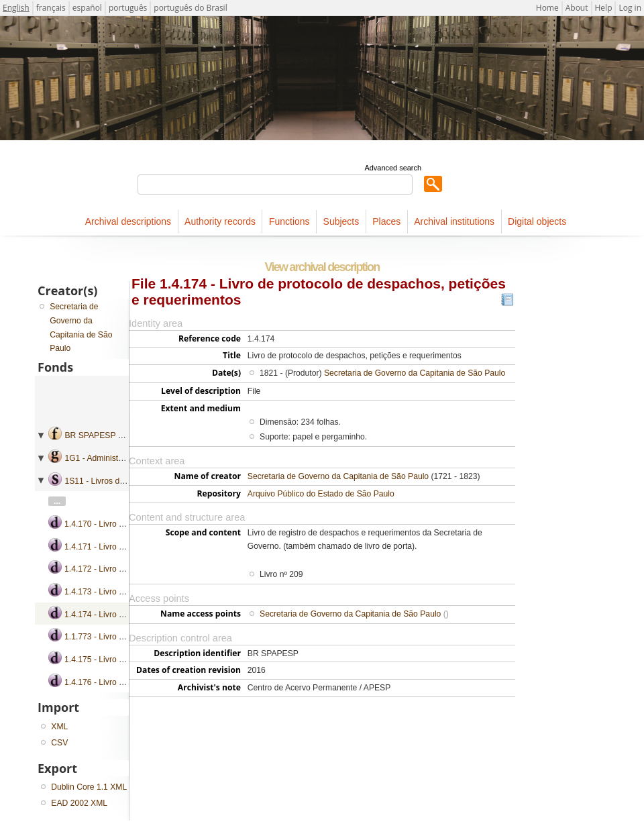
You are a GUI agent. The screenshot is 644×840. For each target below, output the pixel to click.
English (16, 8)
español (87, 8)
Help (604, 8)
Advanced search (393, 168)
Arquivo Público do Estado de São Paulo (321, 494)
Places (386, 221)
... (57, 501)
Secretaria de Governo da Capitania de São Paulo (415, 373)
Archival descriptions (128, 221)
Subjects (341, 221)
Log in (630, 8)
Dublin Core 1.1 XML (89, 787)
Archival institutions (454, 221)
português (128, 8)
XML (59, 727)
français (51, 8)
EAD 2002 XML (79, 803)
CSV (59, 743)
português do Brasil (190, 8)
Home (547, 8)
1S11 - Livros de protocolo (112, 481)
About (577, 8)
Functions (289, 221)
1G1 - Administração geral (112, 458)
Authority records (220, 221)
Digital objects (537, 221)
